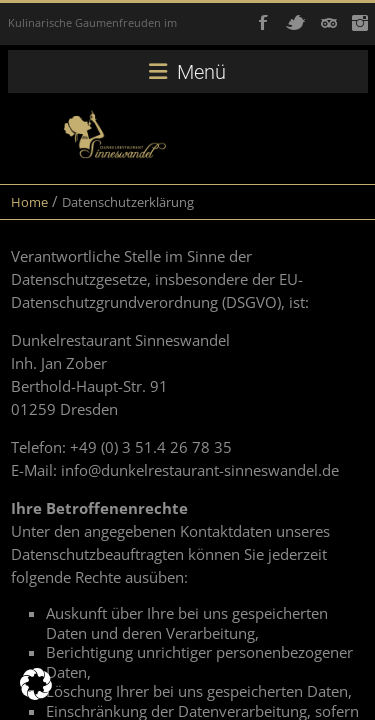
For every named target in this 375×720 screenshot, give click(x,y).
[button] (36, 684)
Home (29, 202)
